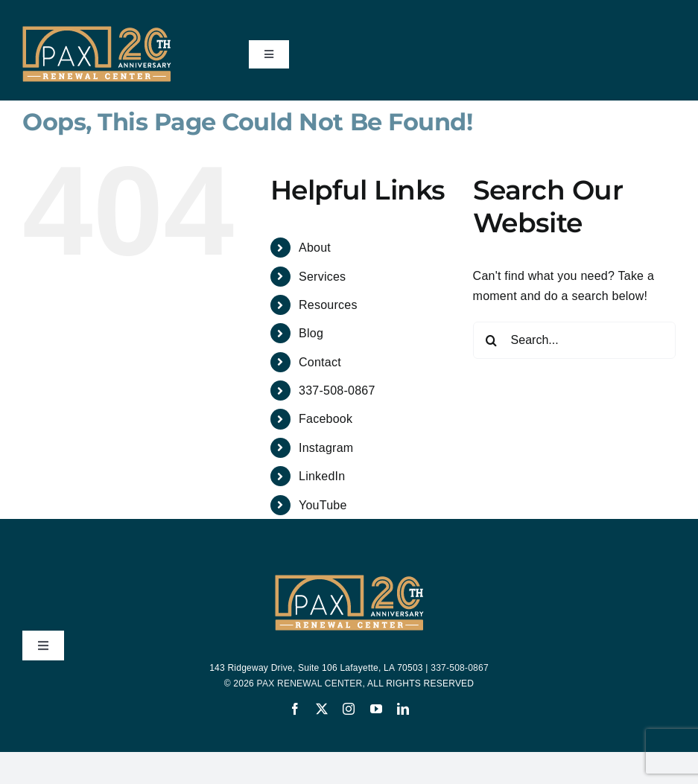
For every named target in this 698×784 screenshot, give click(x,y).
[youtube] (376, 709)
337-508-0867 (337, 391)
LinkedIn (322, 476)
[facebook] (295, 709)
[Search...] (574, 340)
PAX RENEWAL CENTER (310, 683)
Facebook (326, 419)
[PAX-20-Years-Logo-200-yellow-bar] (97, 32)
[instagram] (349, 709)
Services (322, 277)
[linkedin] (403, 709)
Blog (311, 333)
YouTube (323, 505)
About (315, 248)
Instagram (326, 448)
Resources (328, 305)
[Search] (492, 340)
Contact (320, 362)
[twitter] (322, 709)
